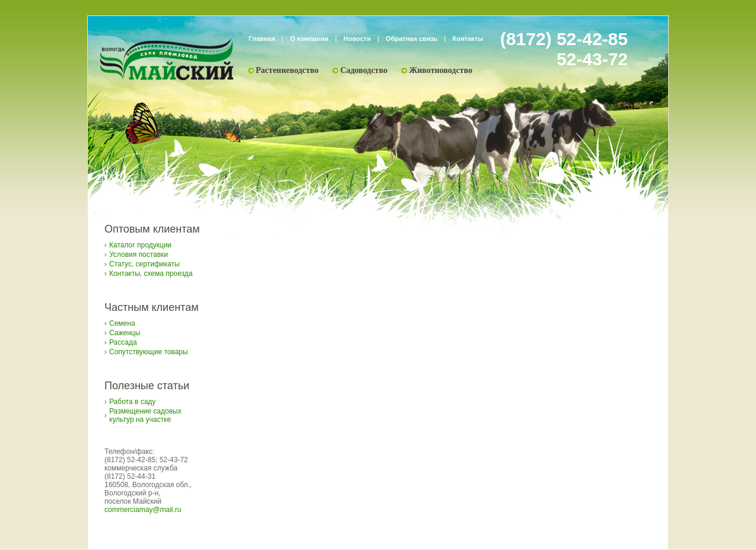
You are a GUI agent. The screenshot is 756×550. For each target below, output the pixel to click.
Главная (262, 39)
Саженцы (125, 333)
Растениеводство (287, 70)
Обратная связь (412, 39)
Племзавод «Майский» (167, 59)
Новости (357, 39)
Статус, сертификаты (144, 264)
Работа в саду (132, 402)
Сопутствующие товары (149, 352)
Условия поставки (139, 255)
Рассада (123, 342)
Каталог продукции (140, 245)
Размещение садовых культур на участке (145, 415)
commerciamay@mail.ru (143, 510)
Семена (122, 323)
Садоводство (364, 70)
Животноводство (440, 70)
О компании (309, 39)
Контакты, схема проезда (151, 274)
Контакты (468, 39)
